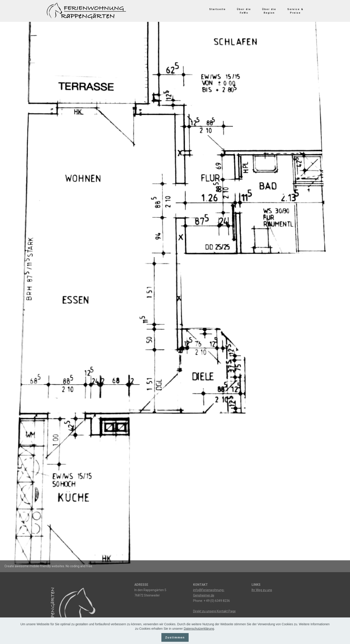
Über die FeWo (244, 11)
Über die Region (269, 11)
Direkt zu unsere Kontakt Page (214, 611)
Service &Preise (295, 11)
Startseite (217, 9)
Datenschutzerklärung (199, 632)
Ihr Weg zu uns (262, 590)
